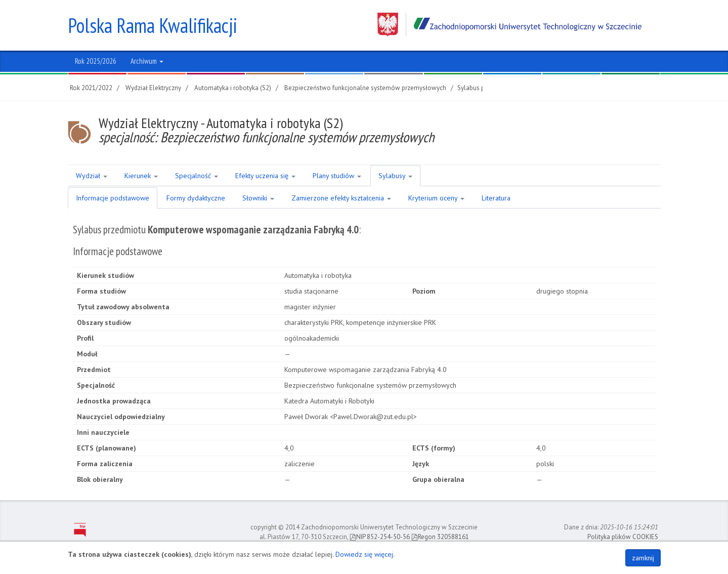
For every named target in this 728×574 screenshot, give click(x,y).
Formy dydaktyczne (196, 198)
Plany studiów (337, 176)
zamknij (643, 558)
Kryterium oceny (436, 198)
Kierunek (141, 176)
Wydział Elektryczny (153, 88)
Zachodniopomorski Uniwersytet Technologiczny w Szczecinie (509, 25)
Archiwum (147, 61)
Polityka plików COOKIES (623, 537)
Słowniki (258, 198)
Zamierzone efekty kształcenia (341, 198)
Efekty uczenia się (265, 176)
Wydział (92, 176)
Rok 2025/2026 (96, 61)
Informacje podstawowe (113, 198)
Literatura (496, 198)
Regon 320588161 (440, 537)
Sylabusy (395, 176)
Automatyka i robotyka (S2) (233, 88)
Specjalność (197, 176)
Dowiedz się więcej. (365, 554)
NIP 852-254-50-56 (380, 537)
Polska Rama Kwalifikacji (153, 25)
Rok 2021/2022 (91, 88)
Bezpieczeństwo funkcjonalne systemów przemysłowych (365, 88)
